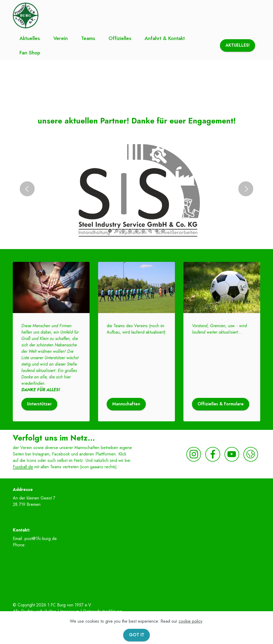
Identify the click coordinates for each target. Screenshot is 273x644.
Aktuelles (30, 38)
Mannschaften (126, 404)
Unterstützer (39, 404)
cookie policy (190, 621)
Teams (88, 38)
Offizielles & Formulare (221, 404)
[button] (27, 189)
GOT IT (137, 635)
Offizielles (120, 38)
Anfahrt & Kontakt (165, 38)
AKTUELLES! (238, 45)
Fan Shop (30, 53)
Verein (61, 38)
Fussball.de (23, 467)
